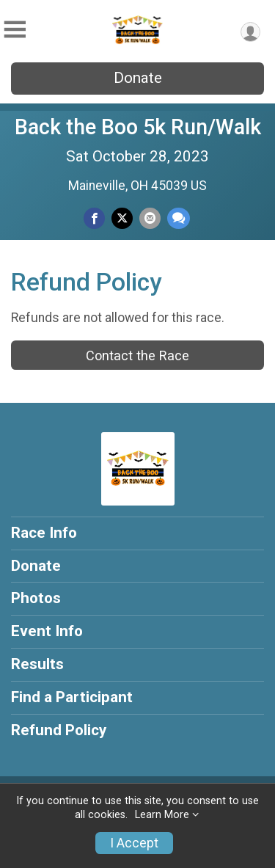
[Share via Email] (150, 218)
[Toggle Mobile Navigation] (15, 30)
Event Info (47, 631)
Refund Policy (59, 730)
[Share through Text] (179, 218)
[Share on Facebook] (94, 218)
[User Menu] (250, 32)
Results (37, 664)
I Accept (134, 843)
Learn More (162, 815)
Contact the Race (137, 355)
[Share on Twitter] (122, 218)
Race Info (44, 533)
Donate (138, 78)
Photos (36, 598)
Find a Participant (72, 697)
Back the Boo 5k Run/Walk (138, 127)
